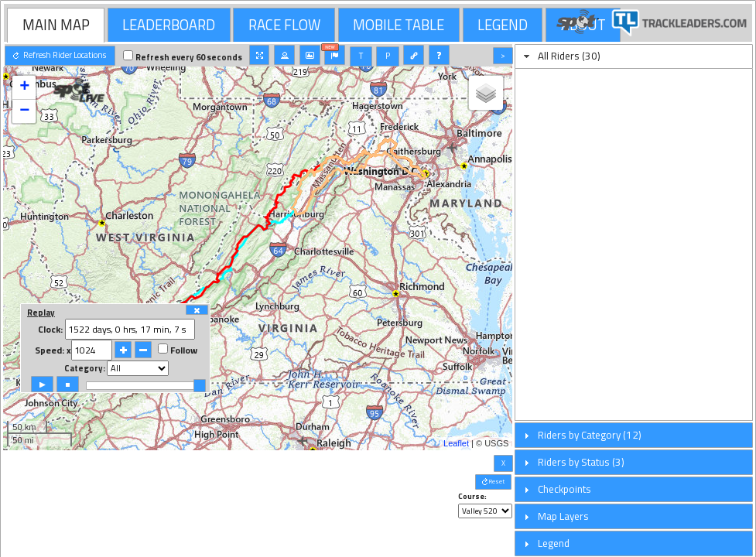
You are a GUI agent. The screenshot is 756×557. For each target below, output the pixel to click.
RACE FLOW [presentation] (284, 25)
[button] (60, 56)
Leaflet (456, 443)
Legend (554, 543)
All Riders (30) (569, 56)
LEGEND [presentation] (503, 25)
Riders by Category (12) (590, 435)
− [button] (24, 111)
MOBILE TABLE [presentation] (399, 25)
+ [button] (24, 87)
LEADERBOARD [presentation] (169, 25)
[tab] (56, 25)
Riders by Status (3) (581, 462)
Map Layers (563, 516)
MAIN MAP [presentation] (56, 25)
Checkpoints (564, 489)
